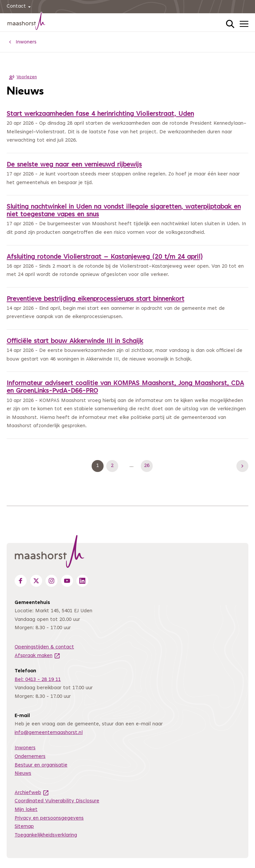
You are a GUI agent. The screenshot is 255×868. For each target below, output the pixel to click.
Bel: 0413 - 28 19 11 (38, 680)
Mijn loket (26, 810)
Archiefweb (32, 793)
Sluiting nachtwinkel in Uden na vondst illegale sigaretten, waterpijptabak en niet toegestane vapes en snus (124, 211)
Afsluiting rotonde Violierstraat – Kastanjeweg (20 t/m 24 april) (105, 257)
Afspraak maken (38, 656)
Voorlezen (22, 77)
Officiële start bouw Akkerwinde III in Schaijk (75, 341)
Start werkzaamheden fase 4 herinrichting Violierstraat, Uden (100, 114)
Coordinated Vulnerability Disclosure (57, 801)
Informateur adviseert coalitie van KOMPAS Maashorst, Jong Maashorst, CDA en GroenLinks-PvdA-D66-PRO (125, 387)
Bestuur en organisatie (41, 765)
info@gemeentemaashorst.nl (49, 733)
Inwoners (25, 748)
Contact (20, 7)
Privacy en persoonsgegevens (49, 818)
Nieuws (23, 774)
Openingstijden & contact (44, 647)
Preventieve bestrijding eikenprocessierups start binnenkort (95, 299)
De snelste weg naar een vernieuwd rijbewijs (74, 165)
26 (148, 466)
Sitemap (24, 827)
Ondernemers (30, 757)
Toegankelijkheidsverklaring (46, 835)
